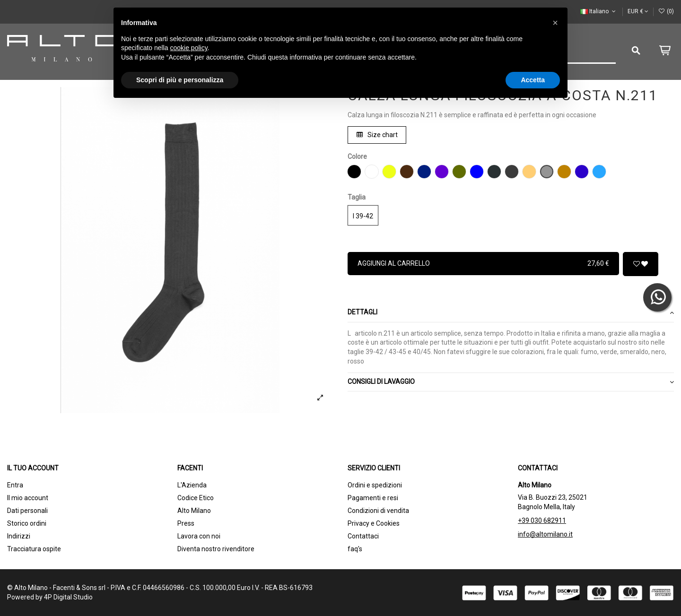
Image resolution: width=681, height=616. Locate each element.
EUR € (638, 11)
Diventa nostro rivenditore (216, 549)
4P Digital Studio (68, 597)
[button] (555, 23)
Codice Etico (196, 498)
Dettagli (511, 312)
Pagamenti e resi (373, 498)
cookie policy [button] (189, 48)
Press (186, 523)
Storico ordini (27, 523)
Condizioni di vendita (378, 511)
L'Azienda (192, 485)
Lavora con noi (199, 536)
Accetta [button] (533, 80)
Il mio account (28, 498)
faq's (355, 549)
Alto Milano (194, 511)
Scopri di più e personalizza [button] (180, 80)
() (666, 11)
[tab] (511, 313)
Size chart (377, 135)
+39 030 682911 (542, 521)
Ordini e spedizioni (375, 485)
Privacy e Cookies (374, 523)
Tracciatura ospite (34, 549)
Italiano (599, 11)
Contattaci (363, 536)
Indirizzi (19, 536)
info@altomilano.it (545, 534)
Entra (15, 485)
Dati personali (27, 511)
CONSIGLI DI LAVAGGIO (511, 382)
